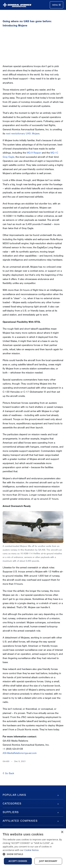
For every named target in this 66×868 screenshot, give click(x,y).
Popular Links (14, 795)
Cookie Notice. (32, 850)
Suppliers (11, 812)
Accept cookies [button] (18, 861)
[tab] (33, 795)
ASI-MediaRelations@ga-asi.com (20, 753)
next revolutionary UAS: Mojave (23, 134)
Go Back (8, 773)
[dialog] (33, 848)
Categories (12, 804)
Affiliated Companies (20, 821)
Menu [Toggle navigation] (56, 5)
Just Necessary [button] (48, 861)
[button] (33, 854)
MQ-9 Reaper (34, 153)
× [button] (62, 832)
